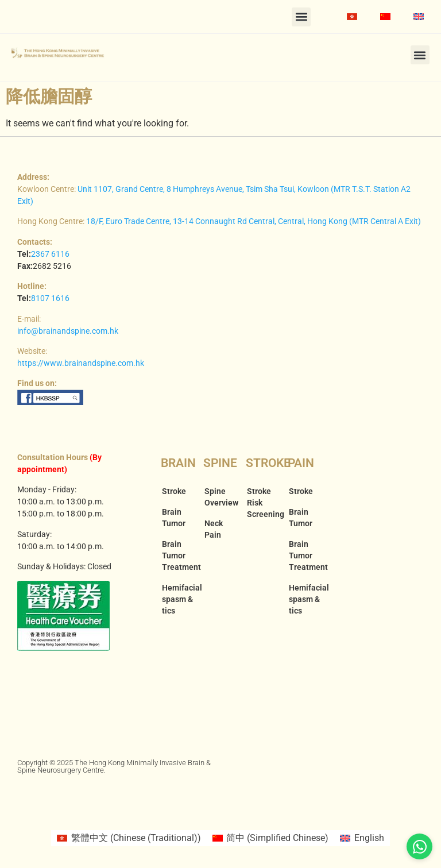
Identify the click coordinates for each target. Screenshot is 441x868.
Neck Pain (214, 529)
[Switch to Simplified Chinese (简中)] (270, 838)
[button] (301, 17)
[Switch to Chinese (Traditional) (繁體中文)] (129, 838)
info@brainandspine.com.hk (68, 331)
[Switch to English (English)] (362, 838)
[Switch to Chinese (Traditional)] (352, 17)
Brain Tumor (174, 518)
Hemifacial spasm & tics (177, 599)
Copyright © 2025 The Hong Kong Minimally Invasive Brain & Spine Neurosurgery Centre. (114, 766)
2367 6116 (50, 254)
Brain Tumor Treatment (177, 555)
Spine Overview (219, 497)
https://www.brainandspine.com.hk (81, 363)
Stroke (174, 491)
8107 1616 (50, 298)
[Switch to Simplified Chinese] (385, 17)
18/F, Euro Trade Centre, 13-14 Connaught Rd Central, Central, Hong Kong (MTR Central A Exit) (254, 221)
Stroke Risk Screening (262, 503)
